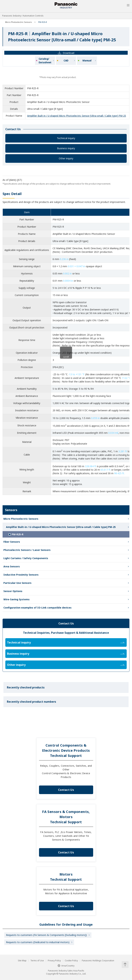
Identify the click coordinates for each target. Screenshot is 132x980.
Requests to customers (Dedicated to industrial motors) (38, 942)
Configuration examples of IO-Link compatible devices (37, 608)
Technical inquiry (66, 138)
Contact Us (66, 790)
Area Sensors (12, 566)
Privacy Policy (54, 961)
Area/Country (66, 966)
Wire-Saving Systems (16, 599)
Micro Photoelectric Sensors (18, 22)
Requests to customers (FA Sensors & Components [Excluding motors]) (46, 935)
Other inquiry (66, 158)
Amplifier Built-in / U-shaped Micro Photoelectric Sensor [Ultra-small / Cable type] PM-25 (77, 116)
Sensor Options (13, 591)
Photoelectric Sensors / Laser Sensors (27, 550)
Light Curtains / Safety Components (26, 558)
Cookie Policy (71, 961)
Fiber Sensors (12, 542)
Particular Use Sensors (17, 583)
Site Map (22, 961)
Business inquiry (66, 148)
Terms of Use (37, 961)
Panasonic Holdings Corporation (98, 961)
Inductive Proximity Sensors (21, 575)
